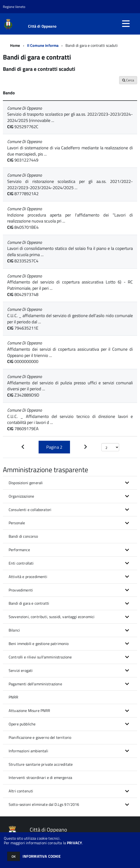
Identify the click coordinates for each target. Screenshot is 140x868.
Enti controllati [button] (21, 563)
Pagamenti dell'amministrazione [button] (35, 684)
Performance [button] (19, 550)
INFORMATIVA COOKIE (42, 856)
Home (15, 45)
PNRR (14, 697)
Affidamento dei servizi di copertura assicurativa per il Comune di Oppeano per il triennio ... (70, 352)
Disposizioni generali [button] (26, 483)
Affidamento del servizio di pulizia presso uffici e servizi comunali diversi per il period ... (70, 386)
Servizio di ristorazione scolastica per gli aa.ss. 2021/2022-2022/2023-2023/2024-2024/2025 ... (70, 184)
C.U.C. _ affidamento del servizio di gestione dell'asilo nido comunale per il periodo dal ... (70, 319)
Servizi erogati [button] (21, 670)
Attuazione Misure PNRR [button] (29, 711)
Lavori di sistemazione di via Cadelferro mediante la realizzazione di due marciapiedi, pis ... (70, 151)
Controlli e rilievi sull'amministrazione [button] (40, 657)
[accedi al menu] (126, 24)
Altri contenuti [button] (21, 791)
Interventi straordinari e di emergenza (40, 778)
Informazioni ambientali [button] (28, 751)
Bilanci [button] (14, 630)
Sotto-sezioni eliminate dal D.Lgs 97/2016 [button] (44, 804)
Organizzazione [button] (21, 496)
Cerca (128, 80)
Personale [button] (17, 523)
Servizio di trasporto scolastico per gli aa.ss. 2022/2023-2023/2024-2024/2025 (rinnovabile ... (70, 117)
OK (14, 856)
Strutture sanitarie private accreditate (41, 764)
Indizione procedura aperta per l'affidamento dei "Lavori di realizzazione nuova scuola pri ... (70, 218)
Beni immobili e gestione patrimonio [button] (39, 644)
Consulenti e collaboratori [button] (30, 510)
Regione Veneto (14, 7)
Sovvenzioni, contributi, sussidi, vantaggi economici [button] (52, 617)
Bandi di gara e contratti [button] (29, 603)
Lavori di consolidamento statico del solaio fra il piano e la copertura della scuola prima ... (70, 251)
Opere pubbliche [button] (22, 724)
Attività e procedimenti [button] (28, 577)
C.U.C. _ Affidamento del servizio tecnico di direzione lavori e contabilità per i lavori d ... (70, 419)
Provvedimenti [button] (21, 590)
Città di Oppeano (42, 26)
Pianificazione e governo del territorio (40, 737)
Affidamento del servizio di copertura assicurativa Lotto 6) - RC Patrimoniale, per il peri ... (70, 285)
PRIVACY (74, 843)
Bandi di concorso (23, 536)
